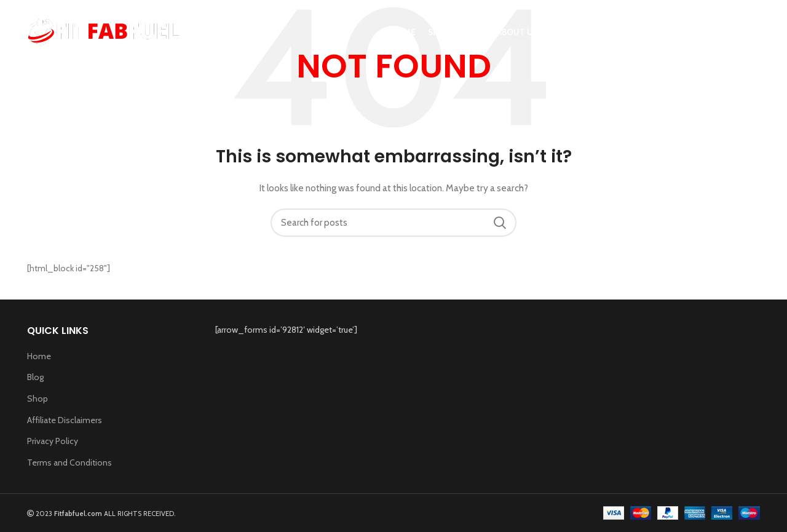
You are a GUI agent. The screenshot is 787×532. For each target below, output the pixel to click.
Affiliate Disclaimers (65, 420)
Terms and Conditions (69, 463)
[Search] (754, 33)
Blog (35, 377)
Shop (38, 399)
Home (39, 356)
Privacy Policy (53, 441)
